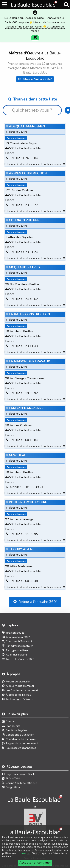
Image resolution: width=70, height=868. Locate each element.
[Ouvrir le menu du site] (5, 4)
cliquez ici (24, 853)
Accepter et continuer (35, 863)
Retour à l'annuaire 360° (35, 74)
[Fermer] (35, 33)
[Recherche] (66, 4)
